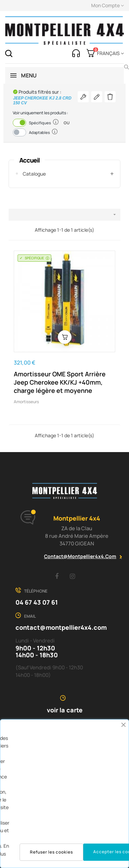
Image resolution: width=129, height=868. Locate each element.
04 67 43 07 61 (37, 602)
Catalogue (34, 174)
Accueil (29, 160)
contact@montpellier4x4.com (80, 556)
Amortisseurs (26, 402)
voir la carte (65, 710)
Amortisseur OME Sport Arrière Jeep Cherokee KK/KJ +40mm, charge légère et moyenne (60, 382)
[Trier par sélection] (64, 215)
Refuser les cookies (51, 852)
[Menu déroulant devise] (109, 53)
